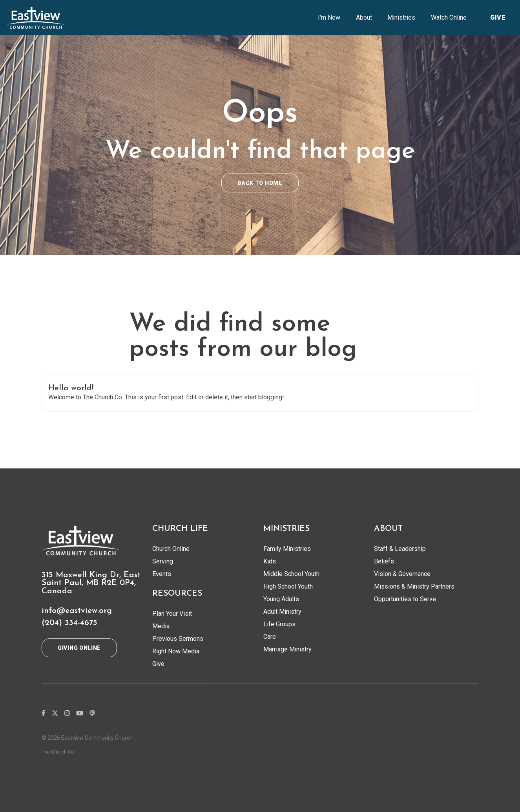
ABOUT (388, 529)
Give (158, 664)
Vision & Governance (402, 574)
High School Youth (288, 586)
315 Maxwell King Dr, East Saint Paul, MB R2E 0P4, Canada (91, 583)
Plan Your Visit (172, 614)
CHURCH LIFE (180, 529)
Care (270, 637)
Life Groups (279, 624)
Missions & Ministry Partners (414, 586)
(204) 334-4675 (69, 623)
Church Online (171, 549)
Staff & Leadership (400, 549)
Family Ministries (287, 549)
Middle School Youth (291, 574)
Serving (163, 561)
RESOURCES (177, 593)
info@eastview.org (77, 611)
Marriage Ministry (287, 649)
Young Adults (281, 599)
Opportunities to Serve (405, 599)
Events (162, 574)
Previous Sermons (178, 639)
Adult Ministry (282, 612)
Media (161, 626)
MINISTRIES (286, 529)
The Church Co (58, 752)
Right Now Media (176, 651)
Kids (270, 561)
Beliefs (384, 561)
